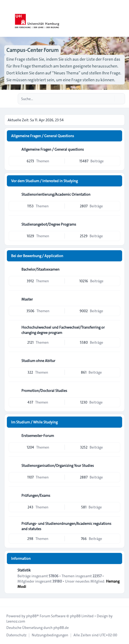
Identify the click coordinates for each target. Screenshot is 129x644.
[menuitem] (16, 635)
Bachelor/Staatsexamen (40, 269)
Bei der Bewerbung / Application (37, 256)
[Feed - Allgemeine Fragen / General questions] (116, 149)
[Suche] (110, 99)
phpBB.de (61, 628)
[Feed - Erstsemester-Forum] (116, 436)
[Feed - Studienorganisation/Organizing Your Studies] (116, 466)
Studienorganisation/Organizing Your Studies (58, 466)
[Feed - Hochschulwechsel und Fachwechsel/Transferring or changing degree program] (116, 329)
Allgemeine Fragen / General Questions (43, 136)
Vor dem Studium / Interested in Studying (44, 181)
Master (27, 299)
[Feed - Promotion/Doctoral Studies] (116, 391)
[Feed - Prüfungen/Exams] (116, 495)
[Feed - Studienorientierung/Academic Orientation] (116, 194)
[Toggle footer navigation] (6, 602)
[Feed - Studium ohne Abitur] (116, 361)
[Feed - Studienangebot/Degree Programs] (116, 224)
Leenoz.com (16, 621)
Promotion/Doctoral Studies (44, 391)
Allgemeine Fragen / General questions (53, 149)
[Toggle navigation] (123, 19)
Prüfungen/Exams (36, 495)
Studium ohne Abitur (38, 361)
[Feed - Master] (116, 299)
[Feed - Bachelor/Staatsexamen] (116, 269)
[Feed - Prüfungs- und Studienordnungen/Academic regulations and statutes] (116, 525)
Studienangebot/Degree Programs (49, 224)
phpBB (31, 616)
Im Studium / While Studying (34, 422)
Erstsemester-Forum (38, 436)
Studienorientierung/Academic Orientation (56, 194)
